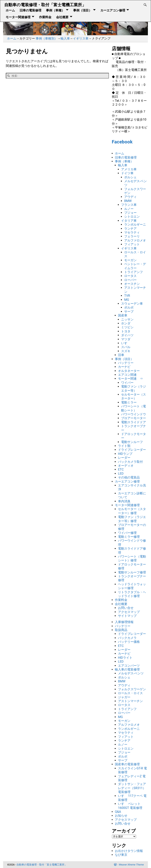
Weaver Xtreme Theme (131, 865)
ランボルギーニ (135, 225)
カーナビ (124, 367)
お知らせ (121, 816)
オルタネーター (129, 371)
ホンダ (126, 323)
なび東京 (121, 855)
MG (127, 300)
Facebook (122, 142)
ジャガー (124, 697)
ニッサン (127, 319)
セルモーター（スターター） (134, 396)
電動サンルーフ (132, 442)
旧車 (121, 355)
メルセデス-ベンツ (131, 673)
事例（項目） (82, 10)
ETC (121, 469)
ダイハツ (127, 335)
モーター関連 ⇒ (130, 379)
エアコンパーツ (129, 666)
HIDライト (125, 658)
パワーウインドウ (134, 414)
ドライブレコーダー (132, 450)
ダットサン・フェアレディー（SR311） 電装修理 (132, 788)
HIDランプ (125, 454)
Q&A (118, 812)
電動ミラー (129, 402)
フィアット (132, 244)
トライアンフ (134, 272)
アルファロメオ (135, 240)
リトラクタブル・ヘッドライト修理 (132, 594)
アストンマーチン (130, 701)
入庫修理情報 (124, 622)
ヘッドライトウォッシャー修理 (132, 586)
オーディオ (126, 466)
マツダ (126, 339)
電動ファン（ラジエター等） (134, 388)
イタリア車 (129, 221)
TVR (127, 296)
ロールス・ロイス (130, 693)
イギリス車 (81, 38)
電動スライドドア (134, 422)
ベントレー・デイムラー (135, 266)
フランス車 (129, 205)
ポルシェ (130, 177)
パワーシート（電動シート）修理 (132, 558)
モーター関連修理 (18, 17)
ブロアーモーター (134, 418)
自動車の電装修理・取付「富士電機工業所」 (45, 5)
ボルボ (129, 307)
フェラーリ (132, 236)
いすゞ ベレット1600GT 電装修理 (130, 806)
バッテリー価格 (129, 642)
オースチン (132, 284)
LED (121, 474)
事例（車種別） (47, 38)
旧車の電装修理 (30, 10)
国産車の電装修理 (127, 764)
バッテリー (126, 363)
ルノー (129, 209)
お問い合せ (126, 608)
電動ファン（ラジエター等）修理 (132, 519)
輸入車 (65, 38)
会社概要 (62, 17)
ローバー (130, 280)
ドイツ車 (127, 173)
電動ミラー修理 (129, 537)
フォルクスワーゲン (132, 689)
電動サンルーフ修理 (132, 572)
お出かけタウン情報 (129, 851)
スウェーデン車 (132, 304)
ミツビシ (127, 327)
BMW (128, 201)
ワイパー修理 (127, 533)
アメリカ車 (129, 169)
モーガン (130, 260)
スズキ (126, 351)
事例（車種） (55, 10)
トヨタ (126, 331)
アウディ (130, 197)
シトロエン (132, 217)
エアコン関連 (127, 375)
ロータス (130, 276)
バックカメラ (127, 638)
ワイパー (127, 383)
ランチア (130, 229)
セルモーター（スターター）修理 (132, 511)
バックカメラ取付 (130, 462)
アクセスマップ (129, 612)
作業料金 (45, 17)
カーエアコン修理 (113, 10)
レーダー (124, 458)
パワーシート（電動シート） (134, 408)
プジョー (130, 213)
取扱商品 (121, 630)
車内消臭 (124, 501)
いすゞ (126, 343)
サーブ (129, 312)
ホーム (10, 10)
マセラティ (132, 232)
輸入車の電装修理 (127, 669)
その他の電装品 (129, 477)
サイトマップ (127, 616)
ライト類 (124, 446)
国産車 (123, 315)
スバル (126, 347)
